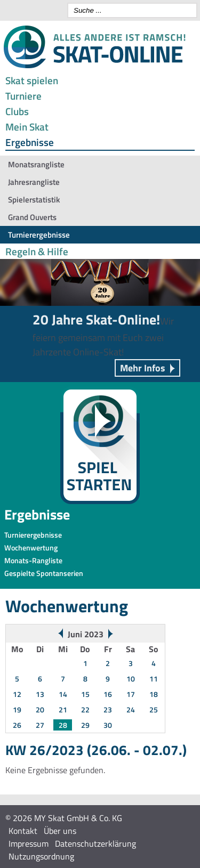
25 (154, 709)
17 (131, 694)
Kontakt (23, 831)
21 (63, 709)
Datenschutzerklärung (95, 843)
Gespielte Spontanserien (44, 573)
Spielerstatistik (34, 200)
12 (17, 694)
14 (63, 694)
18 (154, 694)
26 (17, 725)
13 (40, 694)
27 (40, 725)
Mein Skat (27, 127)
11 (154, 679)
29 (85, 725)
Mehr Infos (143, 368)
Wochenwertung (31, 547)
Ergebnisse (30, 142)
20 (40, 709)
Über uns (60, 831)
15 (85, 694)
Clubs (17, 111)
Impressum (29, 843)
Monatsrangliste (36, 164)
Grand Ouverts (32, 217)
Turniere (23, 96)
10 (131, 679)
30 (108, 725)
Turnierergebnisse (39, 235)
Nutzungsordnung (41, 856)
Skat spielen (32, 80)
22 (85, 709)
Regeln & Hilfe (37, 251)
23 (108, 709)
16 (108, 694)
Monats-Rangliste (33, 560)
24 (131, 709)
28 (63, 725)
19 (17, 709)
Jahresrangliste (34, 182)
